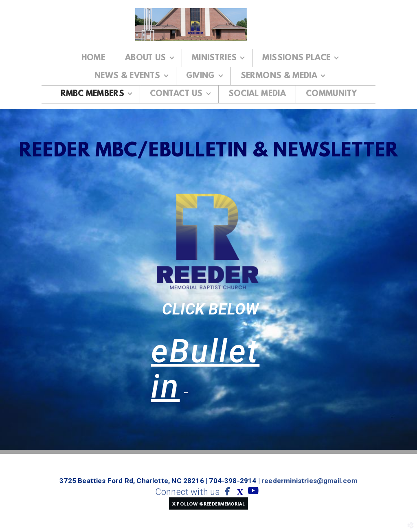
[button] (208, 503)
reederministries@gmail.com (309, 481)
